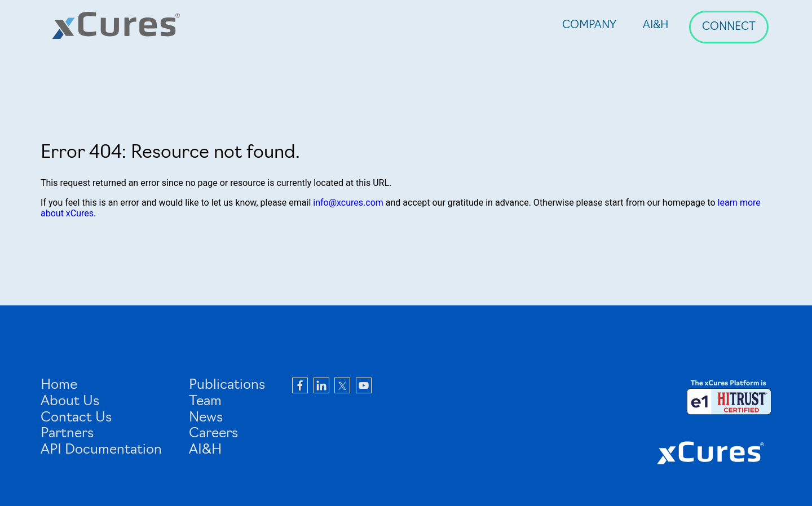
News (206, 418)
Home (59, 385)
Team (205, 402)
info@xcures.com (348, 203)
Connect (729, 27)
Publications (227, 385)
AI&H (656, 26)
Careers (213, 434)
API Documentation (101, 450)
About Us (70, 402)
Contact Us (76, 418)
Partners (67, 434)
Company (589, 26)
